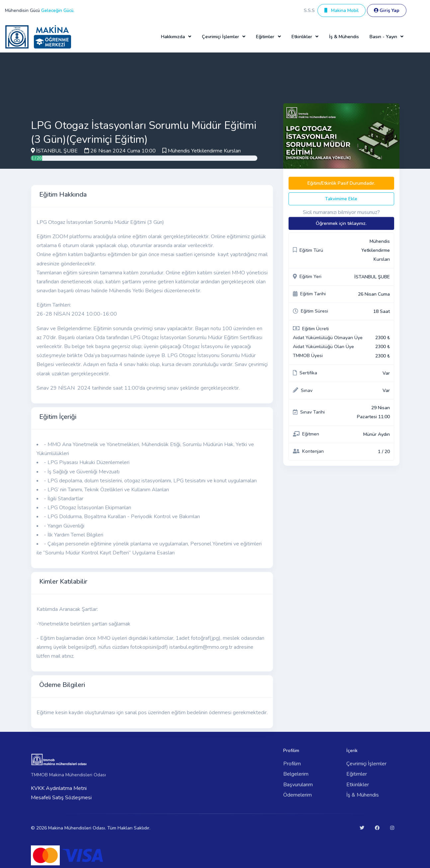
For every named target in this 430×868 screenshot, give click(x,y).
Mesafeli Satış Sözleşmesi (61, 798)
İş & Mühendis (344, 37)
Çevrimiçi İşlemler (366, 764)
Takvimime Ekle (341, 199)
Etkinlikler (358, 785)
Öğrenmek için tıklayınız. (341, 223)
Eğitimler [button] (265, 37)
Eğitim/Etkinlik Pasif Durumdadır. (341, 183)
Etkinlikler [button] (302, 37)
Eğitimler (357, 774)
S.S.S (309, 10)
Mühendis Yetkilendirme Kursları (204, 151)
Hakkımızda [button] (173, 37)
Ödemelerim (298, 795)
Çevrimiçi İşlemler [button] (220, 37)
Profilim (292, 764)
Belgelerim (296, 774)
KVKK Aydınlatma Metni (59, 788)
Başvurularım (298, 785)
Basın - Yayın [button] (383, 37)
